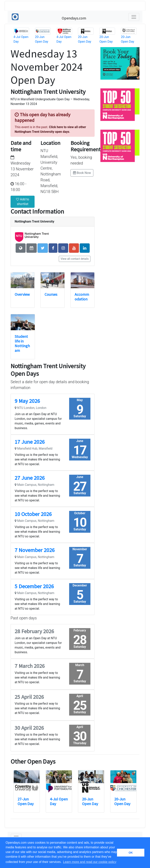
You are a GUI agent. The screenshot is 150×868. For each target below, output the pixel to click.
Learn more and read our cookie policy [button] (90, 862)
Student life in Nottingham (22, 343)
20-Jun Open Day (90, 801)
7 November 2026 (35, 550)
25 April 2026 (29, 697)
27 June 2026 (30, 478)
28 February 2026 (34, 631)
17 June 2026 (30, 442)
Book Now (82, 173)
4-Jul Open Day (59, 801)
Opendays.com (74, 18)
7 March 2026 (30, 666)
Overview (22, 294)
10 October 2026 (33, 514)
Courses (51, 294)
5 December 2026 (34, 586)
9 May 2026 (27, 401)
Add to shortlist (23, 202)
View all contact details (75, 259)
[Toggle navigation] (134, 17)
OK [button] (131, 853)
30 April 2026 (29, 728)
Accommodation (82, 297)
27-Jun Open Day (26, 801)
